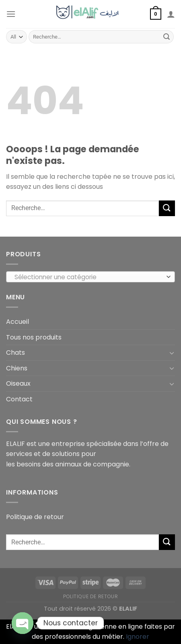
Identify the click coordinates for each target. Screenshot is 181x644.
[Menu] (11, 14)
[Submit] (167, 37)
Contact (19, 399)
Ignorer (138, 637)
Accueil (17, 322)
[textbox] (89, 277)
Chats (15, 353)
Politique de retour (35, 517)
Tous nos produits (34, 337)
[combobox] (90, 277)
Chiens (17, 368)
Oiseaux (18, 383)
